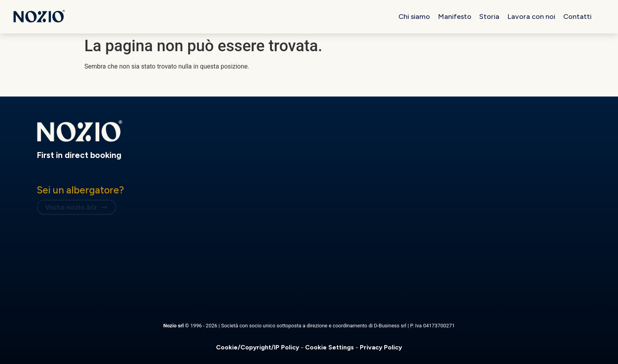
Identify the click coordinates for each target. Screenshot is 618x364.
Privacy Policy (381, 347)
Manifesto (455, 17)
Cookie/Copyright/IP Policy (258, 347)
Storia (489, 17)
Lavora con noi (531, 17)
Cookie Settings (330, 347)
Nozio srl (174, 326)
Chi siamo (414, 17)
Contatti (577, 17)
